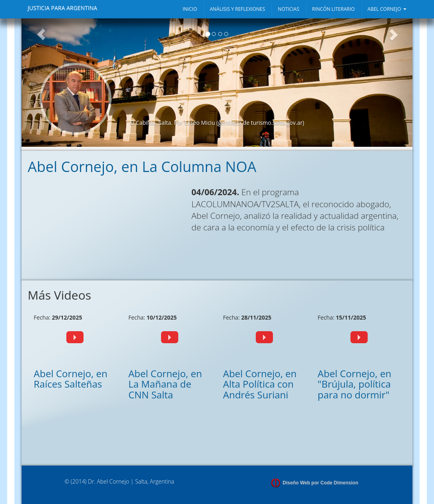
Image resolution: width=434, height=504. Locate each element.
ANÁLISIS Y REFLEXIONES (237, 9)
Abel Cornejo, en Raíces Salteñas (70, 379)
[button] (41, 83)
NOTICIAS (288, 9)
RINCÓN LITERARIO (333, 9)
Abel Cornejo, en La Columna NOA (142, 167)
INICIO (190, 9)
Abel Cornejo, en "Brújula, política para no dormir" (354, 384)
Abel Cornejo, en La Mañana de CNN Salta (165, 384)
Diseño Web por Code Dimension (320, 483)
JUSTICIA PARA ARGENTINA (62, 8)
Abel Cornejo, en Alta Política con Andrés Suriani (260, 384)
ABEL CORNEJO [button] (387, 9)
